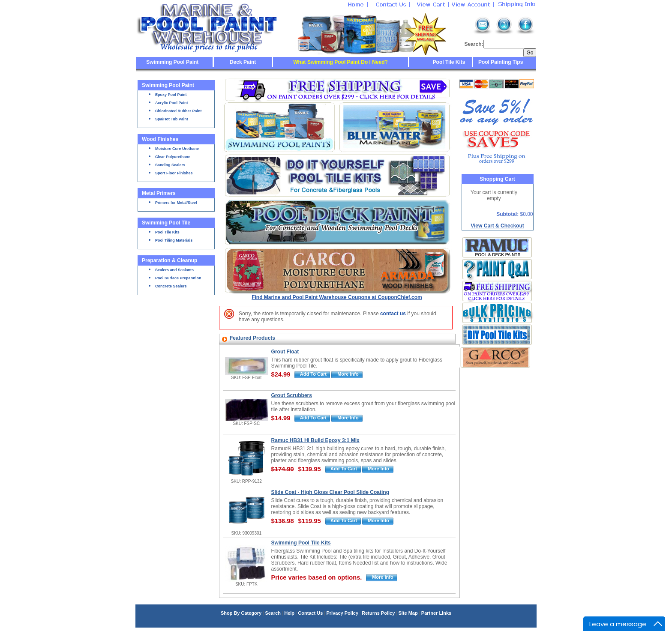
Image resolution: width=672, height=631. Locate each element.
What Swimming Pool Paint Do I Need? (340, 62)
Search (273, 613)
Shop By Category (241, 613)
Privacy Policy (342, 613)
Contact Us (310, 613)
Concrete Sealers (171, 286)
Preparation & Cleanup (169, 260)
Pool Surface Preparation (178, 278)
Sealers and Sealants (174, 270)
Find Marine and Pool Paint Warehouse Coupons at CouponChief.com (337, 297)
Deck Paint (243, 62)
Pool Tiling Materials (174, 240)
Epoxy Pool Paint (171, 95)
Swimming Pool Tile (166, 223)
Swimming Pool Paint (172, 62)
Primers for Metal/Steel (176, 203)
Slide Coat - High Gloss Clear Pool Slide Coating (330, 492)
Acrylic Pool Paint (172, 103)
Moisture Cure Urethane (177, 149)
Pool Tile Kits (449, 62)
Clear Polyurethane (173, 157)
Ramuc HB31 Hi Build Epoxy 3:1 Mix (315, 440)
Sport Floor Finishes (174, 173)
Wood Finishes (160, 139)
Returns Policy (378, 613)
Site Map (408, 613)
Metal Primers (159, 193)
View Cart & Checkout (497, 226)
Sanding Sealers (170, 165)
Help (289, 613)
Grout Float (285, 352)
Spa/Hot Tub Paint (172, 119)
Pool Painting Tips (500, 62)
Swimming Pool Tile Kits (301, 543)
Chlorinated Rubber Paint (178, 111)
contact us (393, 314)
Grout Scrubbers (292, 395)
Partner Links (436, 613)
